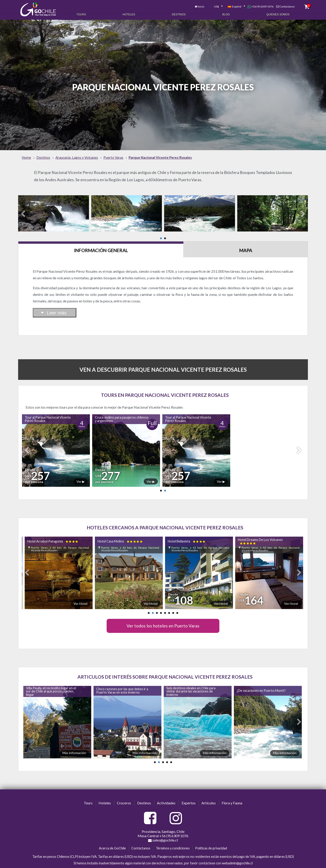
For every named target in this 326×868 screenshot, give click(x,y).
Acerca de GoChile (112, 842)
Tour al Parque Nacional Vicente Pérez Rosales (48, 413)
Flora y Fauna (232, 797)
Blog (226, 13)
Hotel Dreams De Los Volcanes (260, 535)
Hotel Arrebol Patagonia (53, 535)
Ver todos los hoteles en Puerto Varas (163, 620)
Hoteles (129, 13)
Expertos (189, 797)
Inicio (193, 4)
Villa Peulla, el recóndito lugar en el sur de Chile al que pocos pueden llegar (51, 685)
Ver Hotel (80, 598)
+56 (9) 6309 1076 (252, 4)
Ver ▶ (81, 475)
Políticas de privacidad (211, 842)
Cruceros (124, 797)
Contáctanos (279, 4)
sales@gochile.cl (163, 834)
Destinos (179, 13)
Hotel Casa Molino (120, 535)
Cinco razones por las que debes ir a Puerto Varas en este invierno (122, 685)
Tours (81, 13)
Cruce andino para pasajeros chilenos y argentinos (122, 413)
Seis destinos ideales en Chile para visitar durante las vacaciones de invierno (191, 685)
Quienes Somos (278, 13)
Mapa (246, 244)
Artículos (209, 797)
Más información (74, 747)
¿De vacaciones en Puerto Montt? (261, 685)
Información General (101, 244)
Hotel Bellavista (187, 535)
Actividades (166, 797)
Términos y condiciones (173, 842)
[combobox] (208, 4)
